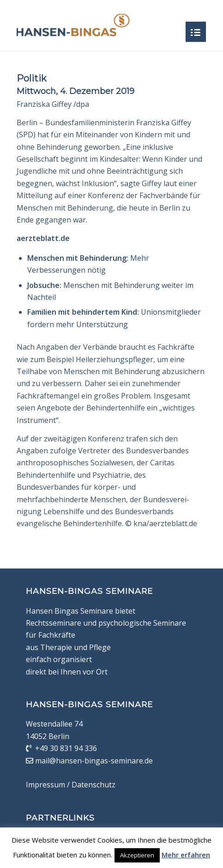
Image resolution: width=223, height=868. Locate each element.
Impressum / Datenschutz (71, 785)
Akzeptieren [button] (137, 855)
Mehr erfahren (186, 855)
